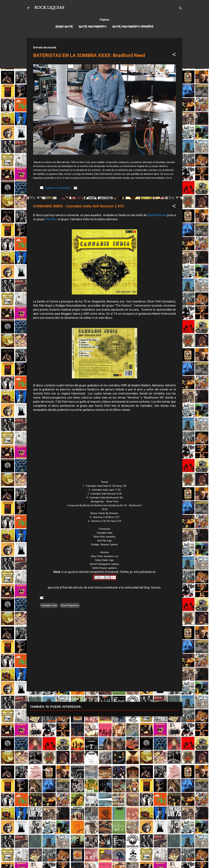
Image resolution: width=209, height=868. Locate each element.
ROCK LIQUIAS (49, 8)
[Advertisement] (104, 742)
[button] (174, 55)
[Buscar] (180, 9)
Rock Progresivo (93, 27)
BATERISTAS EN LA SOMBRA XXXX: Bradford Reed (89, 55)
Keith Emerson (157, 215)
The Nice (51, 219)
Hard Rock (64, 27)
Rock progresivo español (133, 27)
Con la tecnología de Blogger (105, 860)
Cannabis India (49, 605)
